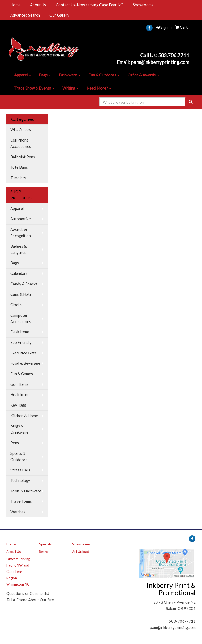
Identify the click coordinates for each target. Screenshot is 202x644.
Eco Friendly (21, 342)
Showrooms (143, 5)
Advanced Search (25, 15)
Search (44, 552)
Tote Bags (19, 167)
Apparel (23, 75)
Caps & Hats (21, 294)
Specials (45, 544)
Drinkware (70, 75)
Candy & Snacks (24, 284)
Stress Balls (20, 470)
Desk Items (20, 332)
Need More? (99, 88)
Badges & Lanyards (18, 249)
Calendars (19, 273)
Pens (15, 443)
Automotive (21, 219)
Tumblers (18, 178)
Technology (20, 480)
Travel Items (21, 501)
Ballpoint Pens (23, 157)
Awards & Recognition (21, 233)
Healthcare (20, 395)
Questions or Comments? (28, 594)
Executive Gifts (23, 353)
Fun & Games (22, 374)
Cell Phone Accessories (21, 143)
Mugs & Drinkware (19, 429)
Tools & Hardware (26, 491)
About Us (38, 5)
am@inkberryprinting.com (161, 62)
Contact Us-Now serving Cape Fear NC (89, 5)
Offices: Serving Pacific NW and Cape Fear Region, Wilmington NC (18, 572)
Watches (18, 512)
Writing (70, 88)
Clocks (16, 305)
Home (15, 5)
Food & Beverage (25, 363)
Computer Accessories (21, 318)
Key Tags (18, 405)
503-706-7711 (182, 621)
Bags (45, 75)
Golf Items (19, 384)
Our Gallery (59, 15)
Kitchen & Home (24, 416)
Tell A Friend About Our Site (30, 600)
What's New (21, 130)
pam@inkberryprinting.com (173, 628)
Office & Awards (143, 75)
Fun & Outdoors (104, 75)
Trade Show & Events (34, 88)
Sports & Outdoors (19, 457)
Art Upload (81, 552)
